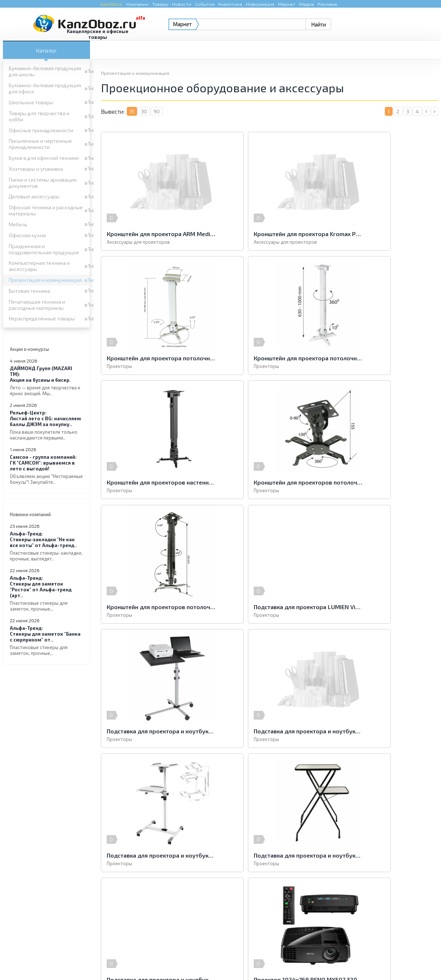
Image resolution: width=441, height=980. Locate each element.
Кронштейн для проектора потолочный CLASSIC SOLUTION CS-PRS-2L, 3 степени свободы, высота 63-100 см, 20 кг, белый (155, 358)
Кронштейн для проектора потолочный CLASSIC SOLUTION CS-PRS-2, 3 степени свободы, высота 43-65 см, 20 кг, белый (384, 234)
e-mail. (293, 914)
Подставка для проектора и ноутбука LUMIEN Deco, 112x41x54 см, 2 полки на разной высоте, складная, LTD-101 (384, 606)
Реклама (327, 4)
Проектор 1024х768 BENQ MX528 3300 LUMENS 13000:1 (384, 731)
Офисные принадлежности (41, 130)
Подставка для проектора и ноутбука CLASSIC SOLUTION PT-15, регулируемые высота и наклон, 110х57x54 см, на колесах (155, 606)
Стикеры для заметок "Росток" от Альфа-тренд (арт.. (46, 593)
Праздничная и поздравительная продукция (44, 249)
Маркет (287, 4)
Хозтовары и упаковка (36, 169)
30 (144, 111)
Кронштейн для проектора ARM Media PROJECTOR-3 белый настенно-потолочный (155, 234)
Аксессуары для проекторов (138, 242)
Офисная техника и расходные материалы (46, 210)
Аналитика (230, 4)
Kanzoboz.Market (419, 909)
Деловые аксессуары (34, 196)
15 (132, 111)
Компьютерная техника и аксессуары (39, 266)
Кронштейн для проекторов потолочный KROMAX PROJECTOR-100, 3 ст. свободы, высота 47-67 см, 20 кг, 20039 (155, 482)
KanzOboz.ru (95, 942)
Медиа (307, 4)
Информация (260, 4)
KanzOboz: (112, 4)
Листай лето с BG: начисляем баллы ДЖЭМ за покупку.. (46, 425)
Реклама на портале (192, 960)
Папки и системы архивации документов (43, 183)
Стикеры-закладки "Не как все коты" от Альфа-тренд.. (46, 546)
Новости (182, 4)
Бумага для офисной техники (44, 158)
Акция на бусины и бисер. (46, 381)
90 (157, 111)
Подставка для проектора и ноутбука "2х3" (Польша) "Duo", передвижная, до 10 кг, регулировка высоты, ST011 (384, 482)
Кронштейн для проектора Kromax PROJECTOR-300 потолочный (269, 234)
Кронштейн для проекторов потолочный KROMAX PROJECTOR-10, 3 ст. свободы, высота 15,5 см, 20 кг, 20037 (384, 358)
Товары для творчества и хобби (39, 116)
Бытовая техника (29, 291)
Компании (137, 4)
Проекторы (348, 242)
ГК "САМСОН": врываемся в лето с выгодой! (46, 469)
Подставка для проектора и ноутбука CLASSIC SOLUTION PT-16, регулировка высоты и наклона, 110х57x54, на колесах (269, 606)
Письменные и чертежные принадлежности (40, 144)
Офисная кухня (27, 235)
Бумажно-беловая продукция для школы (45, 71)
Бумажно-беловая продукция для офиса (45, 88)
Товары (160, 4)
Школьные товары (31, 102)
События (205, 4)
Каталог (46, 50)
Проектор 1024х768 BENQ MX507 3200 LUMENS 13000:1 (269, 731)
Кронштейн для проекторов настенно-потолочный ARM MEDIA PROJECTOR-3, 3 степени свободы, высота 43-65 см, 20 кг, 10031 (269, 358)
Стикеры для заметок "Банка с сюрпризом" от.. (46, 641)
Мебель (18, 224)
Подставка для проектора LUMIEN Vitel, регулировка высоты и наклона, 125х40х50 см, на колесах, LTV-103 (269, 482)
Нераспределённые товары (42, 318)
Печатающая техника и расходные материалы (37, 305)
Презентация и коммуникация (45, 280)
